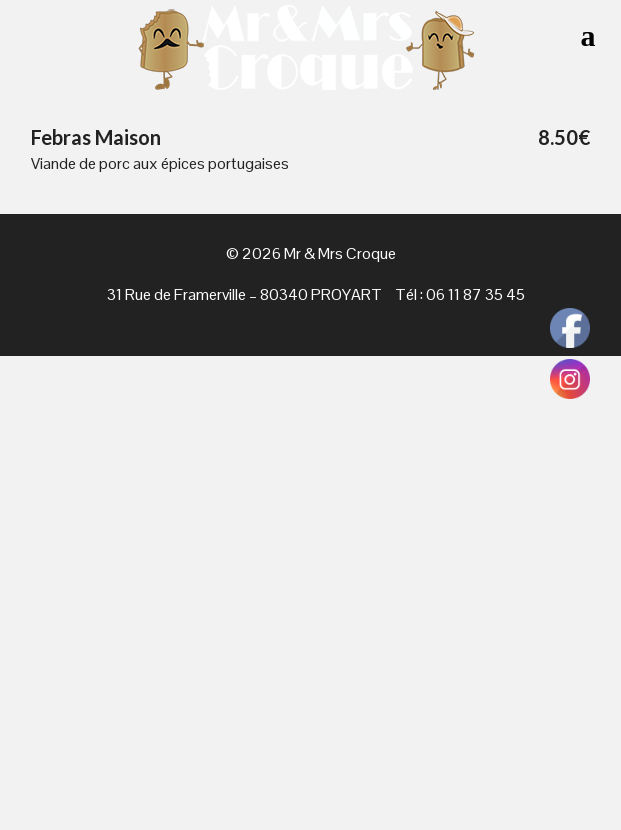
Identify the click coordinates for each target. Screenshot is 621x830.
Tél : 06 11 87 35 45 (460, 294)
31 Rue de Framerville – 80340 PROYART (244, 294)
